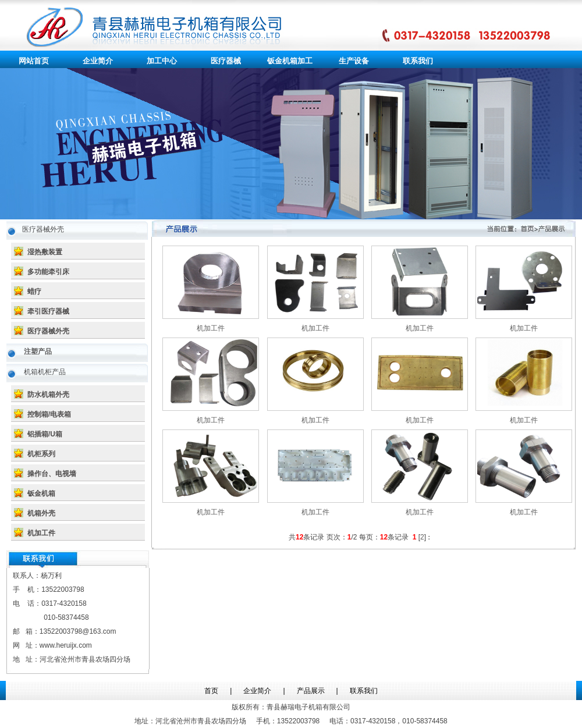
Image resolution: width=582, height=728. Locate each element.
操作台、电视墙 (52, 474)
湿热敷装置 (45, 252)
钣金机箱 (41, 493)
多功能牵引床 (48, 272)
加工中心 (162, 61)
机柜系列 (41, 454)
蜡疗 (34, 292)
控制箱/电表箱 (49, 414)
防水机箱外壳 (48, 395)
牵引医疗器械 (48, 311)
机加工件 (41, 533)
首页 (211, 691)
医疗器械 (226, 61)
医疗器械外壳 (48, 331)
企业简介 (98, 61)
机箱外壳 (41, 513)
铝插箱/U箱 (45, 434)
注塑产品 (38, 351)
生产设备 (354, 61)
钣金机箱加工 (290, 61)
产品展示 (311, 691)
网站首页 (34, 61)
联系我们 (418, 61)
